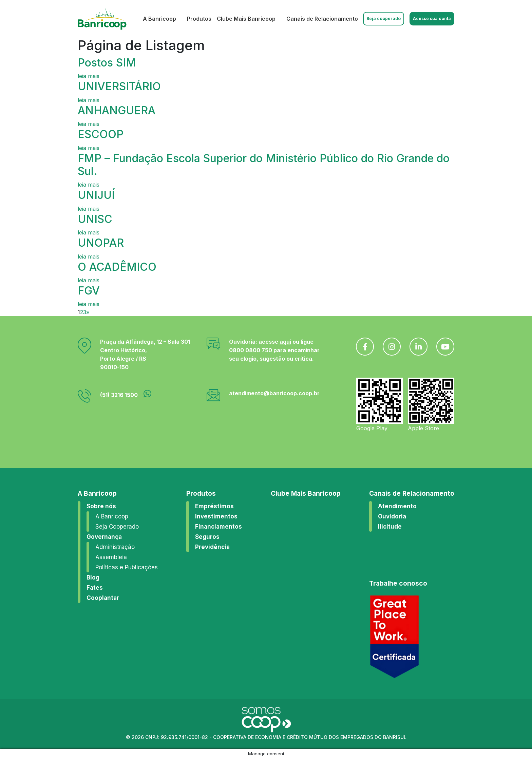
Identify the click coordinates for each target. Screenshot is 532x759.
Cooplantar (103, 598)
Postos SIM (107, 63)
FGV (89, 291)
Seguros (207, 537)
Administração (115, 547)
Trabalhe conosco (398, 583)
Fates (95, 588)
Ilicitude (390, 527)
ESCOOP (101, 134)
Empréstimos (214, 506)
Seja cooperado (384, 18)
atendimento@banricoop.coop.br (274, 393)
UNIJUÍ (96, 195)
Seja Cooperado (117, 527)
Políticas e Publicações (127, 567)
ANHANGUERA (117, 110)
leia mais (89, 76)
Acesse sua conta (432, 18)
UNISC (95, 219)
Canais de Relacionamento (322, 19)
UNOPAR (101, 243)
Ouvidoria (392, 516)
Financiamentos (218, 527)
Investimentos (216, 516)
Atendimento (397, 506)
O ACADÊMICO (117, 267)
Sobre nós (101, 506)
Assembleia (111, 557)
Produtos (199, 19)
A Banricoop (159, 19)
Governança (104, 537)
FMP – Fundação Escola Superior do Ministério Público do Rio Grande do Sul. (264, 165)
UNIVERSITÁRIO (119, 86)
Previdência (212, 547)
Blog (93, 577)
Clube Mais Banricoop (246, 19)
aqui (285, 342)
